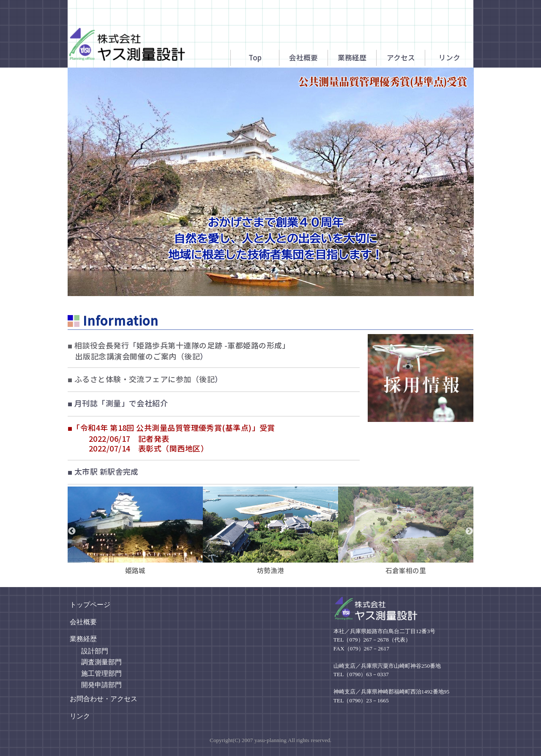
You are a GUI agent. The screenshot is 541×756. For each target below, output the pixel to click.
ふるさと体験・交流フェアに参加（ (133, 379)
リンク (80, 716)
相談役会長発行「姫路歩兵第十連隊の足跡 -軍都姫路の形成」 (179, 351)
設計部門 (95, 651)
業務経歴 (83, 639)
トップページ (90, 605)
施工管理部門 (101, 673)
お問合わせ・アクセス (104, 699)
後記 (192, 356)
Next (469, 531)
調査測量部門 (101, 662)
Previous (72, 531)
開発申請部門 (101, 685)
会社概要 (83, 622)
